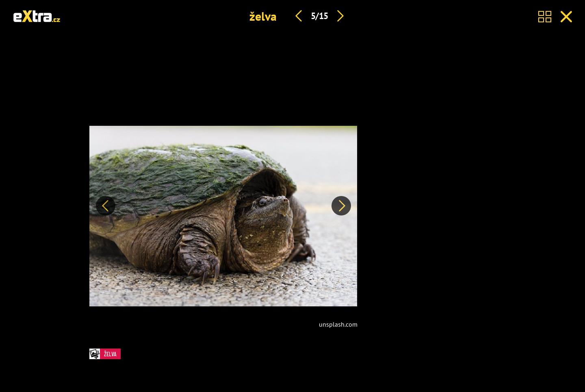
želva (263, 16)
